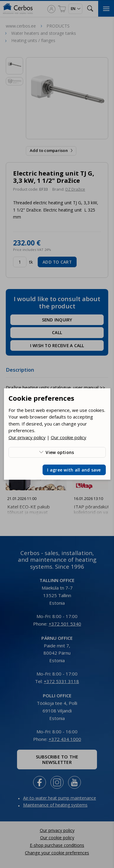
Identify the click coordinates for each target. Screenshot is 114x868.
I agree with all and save (74, 470)
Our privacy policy (27, 437)
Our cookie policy (69, 437)
